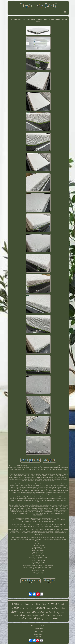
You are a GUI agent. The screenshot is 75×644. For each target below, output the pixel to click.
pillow (29, 615)
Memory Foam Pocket (38, 626)
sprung (40, 607)
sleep (16, 615)
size (63, 608)
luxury (55, 619)
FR (40, 637)
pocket (16, 607)
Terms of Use (38, 634)
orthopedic (35, 615)
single (37, 618)
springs (54, 615)
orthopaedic (25, 612)
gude (43, 619)
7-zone (49, 619)
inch (62, 604)
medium (56, 608)
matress (25, 608)
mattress (38, 612)
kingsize (48, 615)
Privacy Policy (38, 631)
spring (49, 612)
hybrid (16, 604)
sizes (22, 605)
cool (32, 604)
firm (27, 604)
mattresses (60, 615)
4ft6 (38, 604)
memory (53, 603)
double (23, 618)
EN (37, 637)
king (57, 612)
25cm (44, 604)
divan (22, 615)
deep (48, 608)
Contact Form (38, 629)
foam (15, 612)
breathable (32, 609)
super (30, 619)
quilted (63, 613)
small (42, 615)
